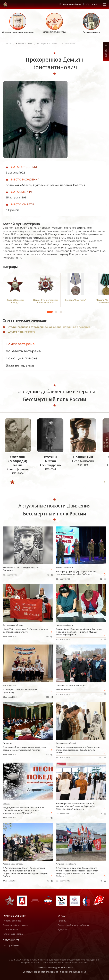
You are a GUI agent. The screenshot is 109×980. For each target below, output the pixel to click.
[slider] (12, 482)
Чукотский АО (9, 685)
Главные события (15, 916)
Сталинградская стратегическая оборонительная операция (49, 327)
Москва (6, 804)
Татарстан (7, 743)
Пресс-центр (11, 940)
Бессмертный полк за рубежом (73, 925)
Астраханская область (13, 864)
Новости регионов (12, 921)
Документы (64, 930)
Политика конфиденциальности (54, 967)
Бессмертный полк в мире (16, 925)
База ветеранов (24, 44)
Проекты (62, 921)
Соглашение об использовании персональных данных (54, 972)
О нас (62, 916)
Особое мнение (10, 930)
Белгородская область (13, 625)
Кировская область (65, 567)
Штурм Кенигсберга (22, 332)
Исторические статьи (13, 934)
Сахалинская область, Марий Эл (70, 685)
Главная (7, 44)
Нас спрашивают (11, 945)
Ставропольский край (66, 743)
